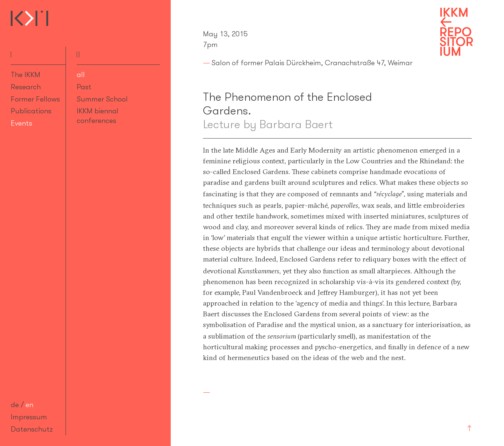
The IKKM (26, 74)
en (29, 405)
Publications (31, 111)
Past (84, 87)
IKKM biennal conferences (98, 115)
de (15, 405)
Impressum (29, 417)
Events (21, 123)
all (81, 74)
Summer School (102, 99)
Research (26, 87)
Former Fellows (35, 99)
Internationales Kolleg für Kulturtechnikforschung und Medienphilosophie (29, 18)
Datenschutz (32, 429)
